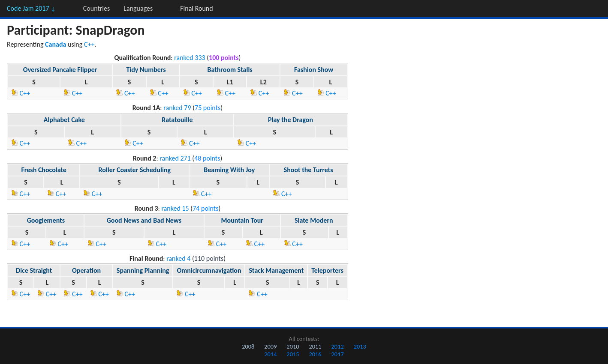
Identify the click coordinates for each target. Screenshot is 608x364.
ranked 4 (178, 258)
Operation (86, 270)
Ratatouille (177, 120)
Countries (96, 8)
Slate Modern (314, 220)
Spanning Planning (143, 270)
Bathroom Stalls (230, 70)
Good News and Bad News (144, 220)
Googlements (46, 220)
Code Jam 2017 (31, 8)
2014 (270, 354)
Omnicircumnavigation (209, 270)
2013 (360, 346)
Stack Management (276, 270)
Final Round (196, 8)
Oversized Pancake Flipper (60, 70)
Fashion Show (314, 70)
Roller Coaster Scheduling (134, 170)
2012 (338, 346)
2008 (248, 346)
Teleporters (327, 270)
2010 (293, 346)
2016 (315, 354)
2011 (315, 346)
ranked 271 (175, 158)
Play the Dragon (290, 120)
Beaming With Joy (229, 170)
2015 (293, 354)
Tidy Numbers (146, 70)
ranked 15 (175, 208)
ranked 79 (177, 108)
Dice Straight (34, 270)
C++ (89, 44)
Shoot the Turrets (309, 170)
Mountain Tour (242, 220)
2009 (270, 346)
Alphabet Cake (64, 120)
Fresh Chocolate (44, 170)
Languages (138, 8)
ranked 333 (190, 58)
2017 (338, 354)
